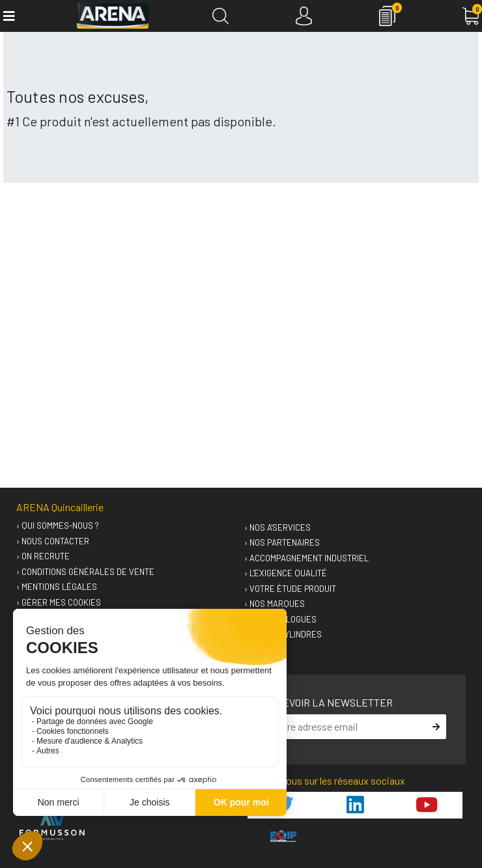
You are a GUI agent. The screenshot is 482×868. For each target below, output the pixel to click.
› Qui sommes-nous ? (58, 525)
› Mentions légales (57, 587)
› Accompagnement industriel (306, 558)
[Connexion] (304, 16)
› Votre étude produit (290, 589)
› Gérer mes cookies (59, 602)
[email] (346, 727)
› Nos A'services (277, 527)
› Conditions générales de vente (85, 572)
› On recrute (43, 556)
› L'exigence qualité (286, 573)
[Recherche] (220, 16)
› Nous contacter (53, 541)
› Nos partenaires (282, 542)
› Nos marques (275, 604)
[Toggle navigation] (8, 16)
